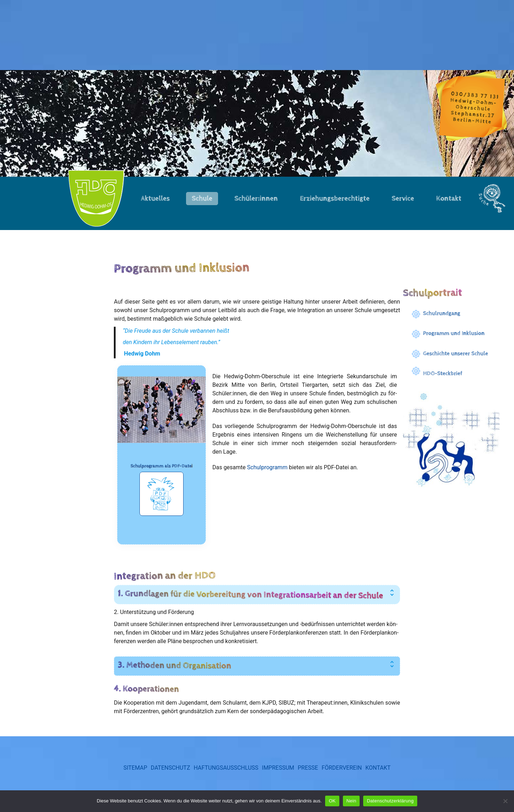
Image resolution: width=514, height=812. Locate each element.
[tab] (257, 606)
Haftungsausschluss (226, 779)
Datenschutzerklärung (390, 801)
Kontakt (378, 779)
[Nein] (505, 801)
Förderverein (342, 779)
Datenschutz (171, 779)
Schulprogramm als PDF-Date (161, 469)
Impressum (278, 779)
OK (332, 801)
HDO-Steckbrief (443, 373)
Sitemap (135, 779)
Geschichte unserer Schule (455, 354)
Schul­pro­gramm (269, 468)
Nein (351, 801)
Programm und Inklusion (454, 333)
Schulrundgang (442, 313)
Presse (308, 779)
